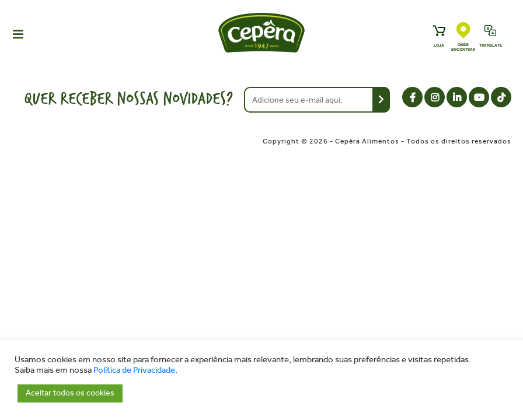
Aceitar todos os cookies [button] (70, 393)
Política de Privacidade (134, 370)
